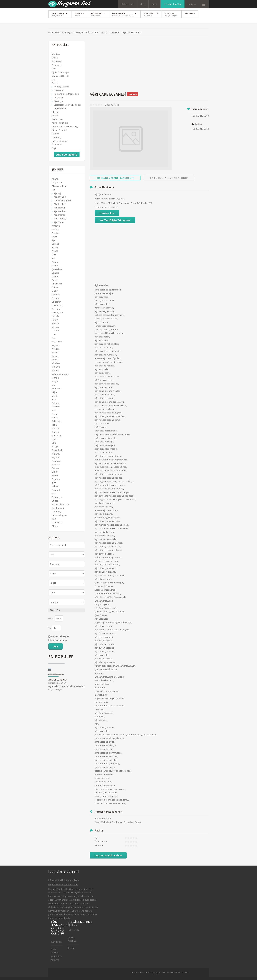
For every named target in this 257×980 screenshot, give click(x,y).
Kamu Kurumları (60, 126)
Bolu (54, 261)
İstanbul (56, 334)
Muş (54, 388)
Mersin (55, 330)
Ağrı (54, 192)
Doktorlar (58, 100)
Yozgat (55, 449)
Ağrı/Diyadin (60, 200)
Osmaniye (57, 500)
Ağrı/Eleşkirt (60, 207)
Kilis (54, 496)
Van (54, 446)
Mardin (55, 381)
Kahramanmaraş (60, 377)
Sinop (55, 417)
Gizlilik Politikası (72, 942)
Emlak (55, 61)
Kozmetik (56, 64)
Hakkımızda (73, 933)
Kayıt (155, 4)
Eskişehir (56, 305)
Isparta (55, 326)
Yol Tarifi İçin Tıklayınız (115, 223)
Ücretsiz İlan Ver (173, 4)
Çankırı (55, 276)
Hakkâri (56, 319)
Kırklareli (56, 352)
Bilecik (55, 250)
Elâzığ (55, 294)
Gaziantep (57, 308)
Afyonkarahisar (60, 189)
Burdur (55, 265)
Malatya (56, 370)
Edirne (55, 290)
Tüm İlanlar (56, 945)
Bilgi (54, 151)
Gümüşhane (58, 315)
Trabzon (56, 431)
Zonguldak (57, 453)
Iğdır (54, 485)
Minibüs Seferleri (57, 686)
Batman (56, 471)
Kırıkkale (56, 467)
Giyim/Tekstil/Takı (61, 79)
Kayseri (56, 348)
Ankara (55, 232)
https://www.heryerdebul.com (63, 887)
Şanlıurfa (56, 438)
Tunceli (55, 435)
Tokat (55, 428)
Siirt (54, 413)
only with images (60, 639)
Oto (54, 82)
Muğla (55, 384)
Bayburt (56, 460)
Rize (54, 402)
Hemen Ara (107, 216)
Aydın (55, 243)
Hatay (55, 323)
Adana (55, 182)
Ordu (54, 399)
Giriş (143, 4)
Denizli (55, 283)
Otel (54, 71)
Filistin (55, 529)
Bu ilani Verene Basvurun (115, 181)
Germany (56, 140)
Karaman (56, 464)
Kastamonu (58, 344)
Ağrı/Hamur (59, 211)
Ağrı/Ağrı (58, 196)
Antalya (56, 236)
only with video (59, 643)
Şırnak (55, 475)
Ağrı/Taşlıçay (60, 221)
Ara (56, 649)
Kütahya (56, 366)
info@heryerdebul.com (68, 883)
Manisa (55, 373)
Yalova (55, 489)
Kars (54, 341)
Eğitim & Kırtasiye (60, 75)
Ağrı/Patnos (60, 218)
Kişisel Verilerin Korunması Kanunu (56, 957)
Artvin (55, 239)
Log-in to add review (108, 858)
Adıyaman (57, 185)
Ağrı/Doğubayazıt (62, 203)
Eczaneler (59, 93)
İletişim (192, 4)
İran (54, 522)
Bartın (55, 478)
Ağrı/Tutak (59, 225)
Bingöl (55, 254)
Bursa (55, 268)
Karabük (56, 493)
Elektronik (57, 68)
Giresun (56, 312)
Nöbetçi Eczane (61, 90)
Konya (55, 363)
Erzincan (56, 297)
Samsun (56, 410)
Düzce (55, 504)
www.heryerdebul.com (79, 899)
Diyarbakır (57, 287)
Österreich (57, 147)
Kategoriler (128, 4)
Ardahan (56, 482)
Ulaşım (55, 115)
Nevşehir (56, 391)
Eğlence (56, 137)
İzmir (54, 337)
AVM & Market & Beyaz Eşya (66, 129)
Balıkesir (56, 247)
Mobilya (56, 57)
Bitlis (54, 258)
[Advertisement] (149, 67)
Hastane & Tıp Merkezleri (66, 97)
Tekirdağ (56, 424)
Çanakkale (57, 272)
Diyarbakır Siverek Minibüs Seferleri (56, 677)
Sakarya (56, 406)
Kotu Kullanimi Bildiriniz (169, 181)
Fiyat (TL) (55, 613)
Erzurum (56, 301)
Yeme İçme (57, 122)
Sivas (54, 420)
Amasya (56, 229)
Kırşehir (56, 355)
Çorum (55, 279)
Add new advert (67, 157)
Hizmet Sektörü (59, 133)
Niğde (55, 395)
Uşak (54, 442)
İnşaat (55, 118)
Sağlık (55, 86)
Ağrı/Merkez (60, 214)
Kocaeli (55, 359)
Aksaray (56, 457)
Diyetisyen (59, 104)
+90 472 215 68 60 (200, 132)
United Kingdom (60, 144)
